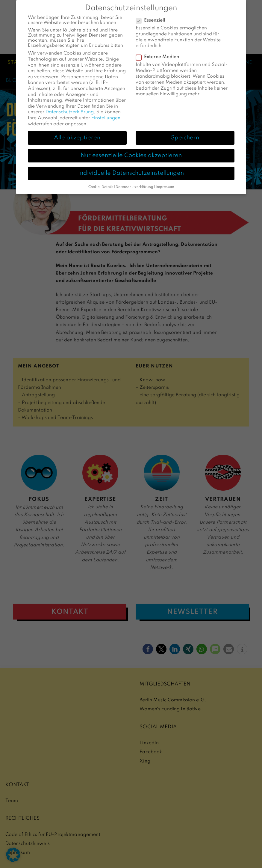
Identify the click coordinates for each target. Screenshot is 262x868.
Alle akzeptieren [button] (77, 131)
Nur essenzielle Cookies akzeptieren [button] (131, 149)
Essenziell (152, 14)
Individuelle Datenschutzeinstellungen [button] (131, 167)
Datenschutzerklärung (70, 106)
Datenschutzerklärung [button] (134, 180)
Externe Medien (159, 51)
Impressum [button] (165, 180)
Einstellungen (106, 111)
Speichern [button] (185, 131)
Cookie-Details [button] (101, 180)
